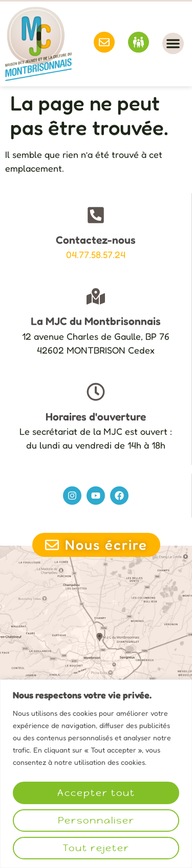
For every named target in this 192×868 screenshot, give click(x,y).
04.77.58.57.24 (96, 254)
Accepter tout (96, 793)
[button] (173, 43)
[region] (96, 774)
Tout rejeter (96, 848)
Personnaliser (96, 820)
